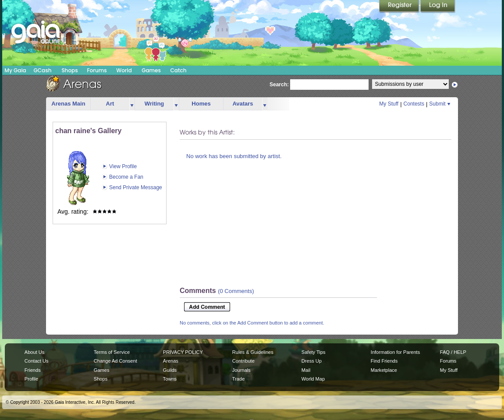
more (132, 104)
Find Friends (384, 361)
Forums (97, 70)
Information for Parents (395, 352)
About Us (34, 352)
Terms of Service (112, 352)
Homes (201, 104)
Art (110, 104)
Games (151, 70)
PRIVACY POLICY (183, 352)
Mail (306, 370)
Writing (154, 104)
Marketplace (384, 370)
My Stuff (389, 104)
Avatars (243, 104)
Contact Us (37, 361)
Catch (179, 70)
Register (400, 7)
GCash (43, 70)
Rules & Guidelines (253, 352)
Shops (69, 70)
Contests (414, 104)
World (124, 70)
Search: (279, 85)
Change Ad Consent (115, 361)
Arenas (171, 361)
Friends (33, 370)
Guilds (170, 370)
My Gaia (15, 70)
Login (438, 7)
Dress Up (312, 361)
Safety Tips (314, 352)
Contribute (243, 361)
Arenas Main (68, 104)
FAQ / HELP (453, 352)
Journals (241, 370)
